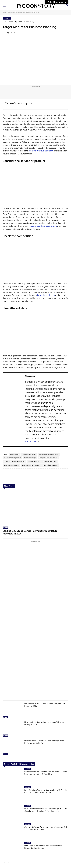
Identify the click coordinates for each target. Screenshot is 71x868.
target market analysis (11, 465)
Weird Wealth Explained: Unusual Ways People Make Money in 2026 (45, 742)
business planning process (12, 458)
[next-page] (8, 862)
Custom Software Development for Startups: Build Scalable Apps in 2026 (46, 828)
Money (5, 528)
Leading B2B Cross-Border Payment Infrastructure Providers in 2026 (30, 532)
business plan (15, 454)
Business (11, 12)
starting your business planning (43, 226)
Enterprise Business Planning (48, 458)
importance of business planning (15, 461)
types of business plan (50, 465)
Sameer (12, 32)
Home (5, 12)
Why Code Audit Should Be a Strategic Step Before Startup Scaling (43, 847)
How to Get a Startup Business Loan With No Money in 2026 (44, 723)
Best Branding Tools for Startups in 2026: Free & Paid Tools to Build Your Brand (45, 791)
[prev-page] (4, 862)
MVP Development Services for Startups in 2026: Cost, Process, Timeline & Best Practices (46, 810)
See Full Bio (31, 441)
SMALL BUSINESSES (49, 461)
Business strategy (30, 458)
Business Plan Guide (29, 454)
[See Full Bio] (38, 442)
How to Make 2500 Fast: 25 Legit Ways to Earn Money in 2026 (45, 705)
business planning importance (49, 454)
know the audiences (46, 295)
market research (34, 461)
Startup (27, 769)
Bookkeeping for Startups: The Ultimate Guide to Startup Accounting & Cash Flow (46, 773)
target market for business (31, 465)
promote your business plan (41, 151)
